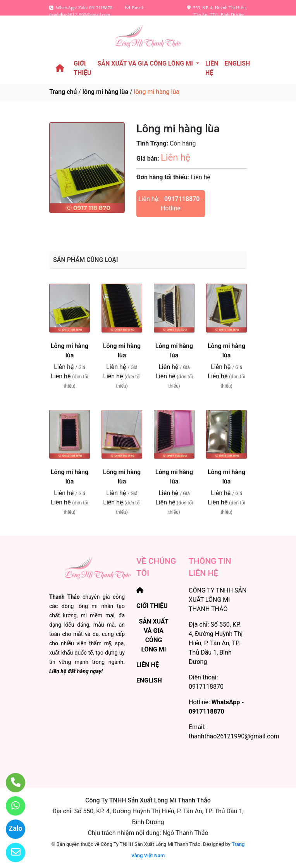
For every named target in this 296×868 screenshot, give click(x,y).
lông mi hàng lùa (105, 92)
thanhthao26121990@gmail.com (234, 736)
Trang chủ (63, 92)
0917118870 (182, 199)
